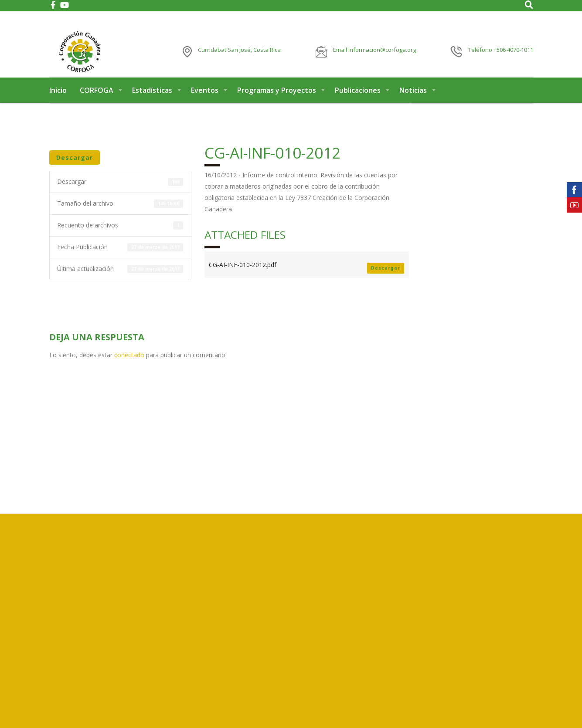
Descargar (75, 171)
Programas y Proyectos (277, 104)
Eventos (205, 104)
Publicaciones (358, 104)
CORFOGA (97, 104)
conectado (129, 368)
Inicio (58, 104)
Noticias (413, 104)
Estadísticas (152, 104)
